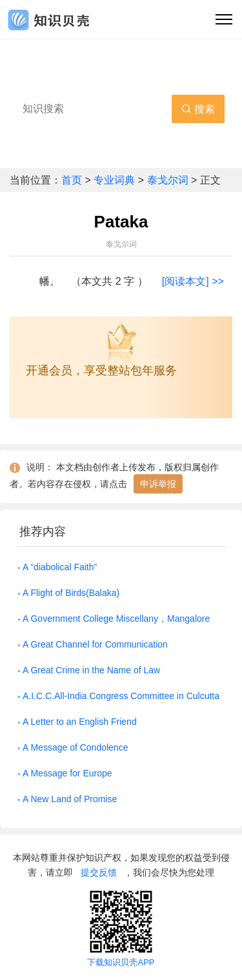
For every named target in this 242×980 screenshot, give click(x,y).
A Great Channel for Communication (95, 644)
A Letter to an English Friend (80, 722)
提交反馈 (99, 872)
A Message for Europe (67, 773)
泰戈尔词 (168, 180)
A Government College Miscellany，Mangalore (116, 619)
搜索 (198, 109)
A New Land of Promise (70, 799)
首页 (73, 180)
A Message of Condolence (75, 747)
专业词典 (116, 180)
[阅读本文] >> (193, 281)
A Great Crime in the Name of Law (91, 670)
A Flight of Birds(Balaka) (71, 593)
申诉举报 (158, 484)
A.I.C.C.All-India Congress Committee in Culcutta (121, 696)
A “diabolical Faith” (60, 567)
